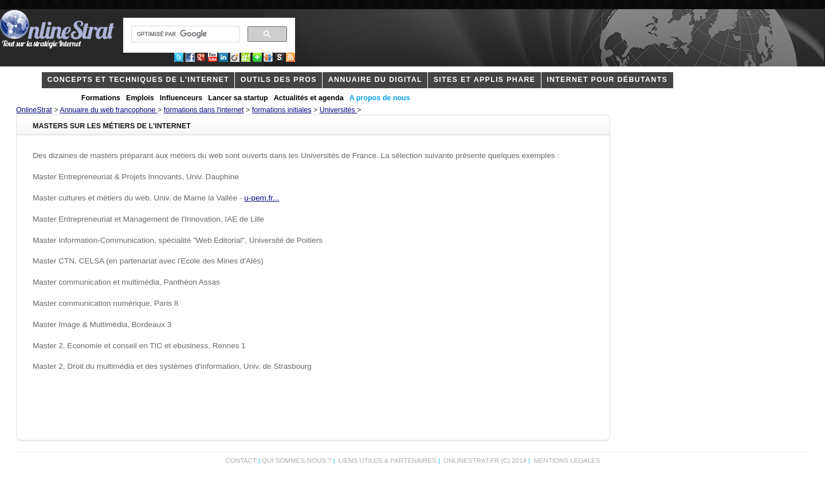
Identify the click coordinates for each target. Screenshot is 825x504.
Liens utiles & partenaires (388, 460)
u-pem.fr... (262, 198)
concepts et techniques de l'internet (138, 80)
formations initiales (282, 110)
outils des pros (279, 80)
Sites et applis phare (485, 80)
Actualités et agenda (309, 98)
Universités (338, 110)
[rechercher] (184, 34)
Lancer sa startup (238, 98)
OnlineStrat (34, 110)
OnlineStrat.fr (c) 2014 (485, 460)
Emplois (140, 98)
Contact (241, 460)
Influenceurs (181, 98)
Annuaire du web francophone (109, 110)
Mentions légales (567, 460)
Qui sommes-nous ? (298, 460)
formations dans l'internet (204, 110)
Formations (101, 98)
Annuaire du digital (375, 80)
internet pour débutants (607, 80)
